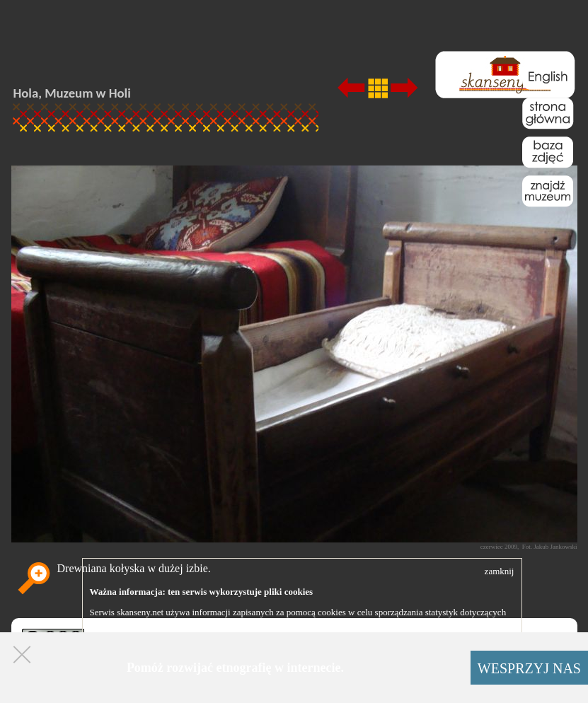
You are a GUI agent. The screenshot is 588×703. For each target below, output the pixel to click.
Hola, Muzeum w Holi (72, 93)
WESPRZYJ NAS (529, 668)
